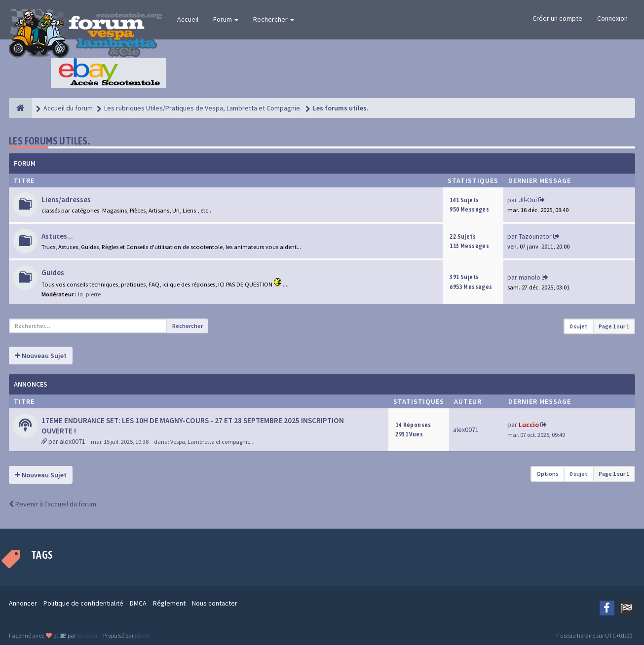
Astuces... (57, 236)
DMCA (138, 603)
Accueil (188, 19)
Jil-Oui (528, 200)
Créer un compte (557, 18)
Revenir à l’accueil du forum (53, 504)
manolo (530, 277)
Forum (226, 19)
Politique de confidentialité (83, 603)
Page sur (614, 326)
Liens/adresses (66, 199)
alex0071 (73, 441)
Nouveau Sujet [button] (41, 356)
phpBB (142, 635)
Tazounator (535, 236)
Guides (53, 272)
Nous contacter (215, 603)
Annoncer (23, 603)
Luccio (529, 425)
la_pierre (89, 294)
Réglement (169, 603)
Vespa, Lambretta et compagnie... (212, 442)
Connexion (612, 18)
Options (548, 474)
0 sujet (579, 326)
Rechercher (274, 19)
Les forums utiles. (49, 141)
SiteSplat (88, 635)
